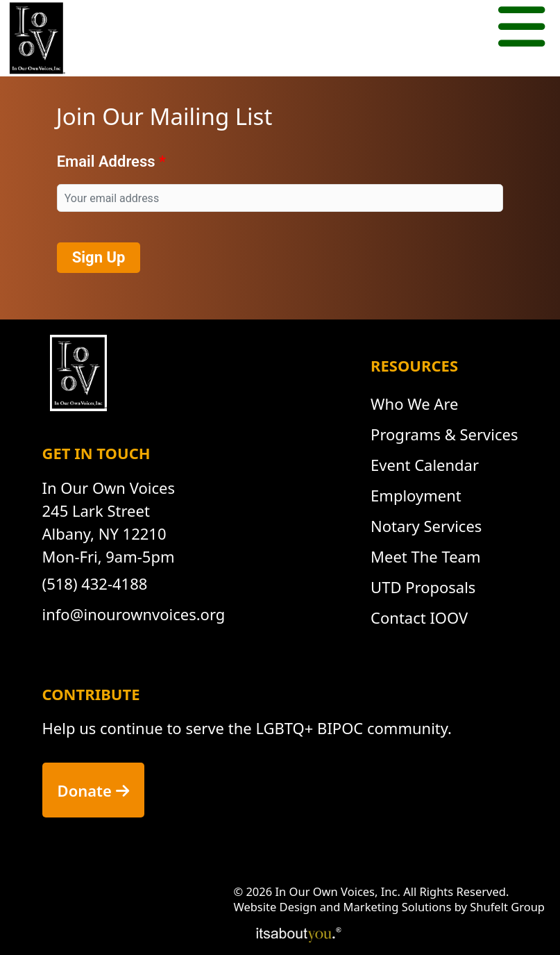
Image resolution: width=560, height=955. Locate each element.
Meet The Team (425, 556)
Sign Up (99, 257)
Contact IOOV (419, 617)
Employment (416, 495)
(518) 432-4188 (95, 583)
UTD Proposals (423, 587)
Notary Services (426, 526)
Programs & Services (444, 434)
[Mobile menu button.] (521, 29)
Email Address (106, 161)
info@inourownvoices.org (134, 614)
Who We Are (414, 404)
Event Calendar (425, 465)
